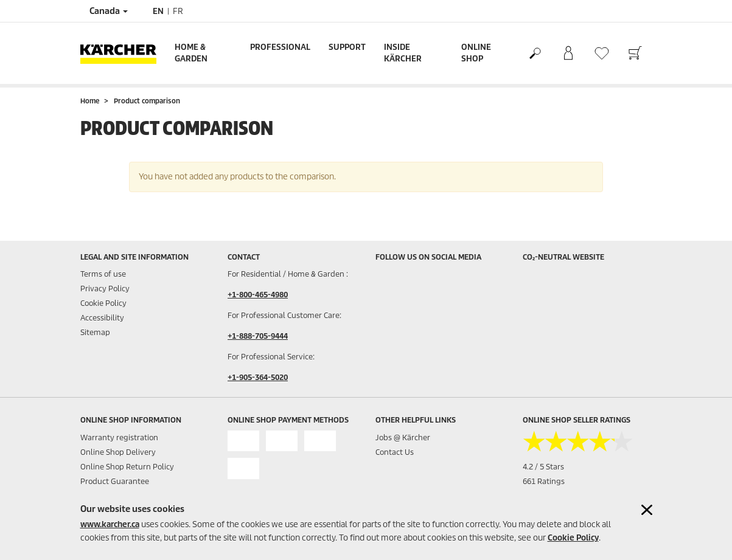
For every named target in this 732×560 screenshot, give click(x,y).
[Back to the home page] (123, 53)
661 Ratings (544, 481)
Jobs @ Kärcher (403, 437)
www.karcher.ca (110, 524)
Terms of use (103, 274)
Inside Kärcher (403, 53)
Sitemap (95, 332)
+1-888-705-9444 (258, 336)
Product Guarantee (115, 481)
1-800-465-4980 (260, 295)
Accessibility (102, 318)
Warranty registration (119, 437)
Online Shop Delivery (118, 452)
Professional (280, 47)
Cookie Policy (573, 538)
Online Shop (476, 53)
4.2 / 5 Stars (543, 467)
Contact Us (395, 452)
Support (347, 47)
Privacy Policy (105, 289)
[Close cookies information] (647, 510)
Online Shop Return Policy (127, 467)
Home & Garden (191, 53)
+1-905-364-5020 (258, 377)
